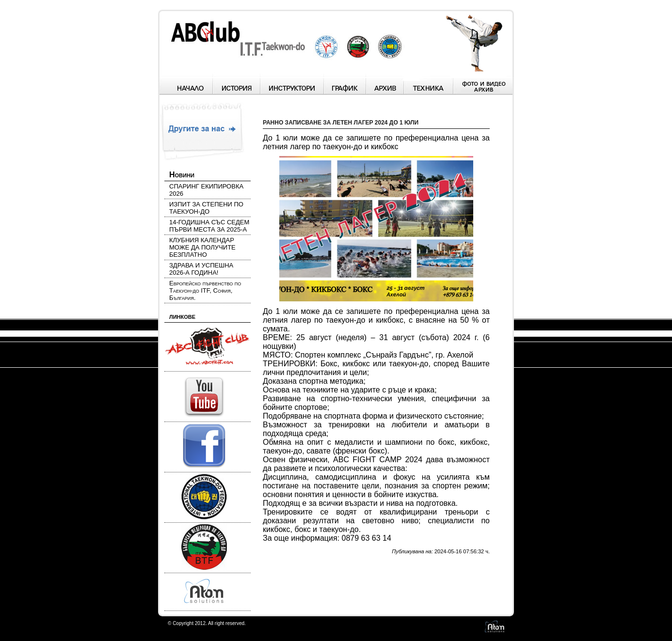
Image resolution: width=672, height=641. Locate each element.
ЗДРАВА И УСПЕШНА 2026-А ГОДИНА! (201, 269)
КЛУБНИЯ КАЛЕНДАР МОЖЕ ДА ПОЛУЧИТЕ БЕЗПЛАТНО (202, 247)
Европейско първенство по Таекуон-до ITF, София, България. (205, 290)
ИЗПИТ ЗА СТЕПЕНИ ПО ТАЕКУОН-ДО (206, 208)
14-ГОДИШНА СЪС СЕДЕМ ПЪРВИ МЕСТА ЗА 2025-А (209, 226)
